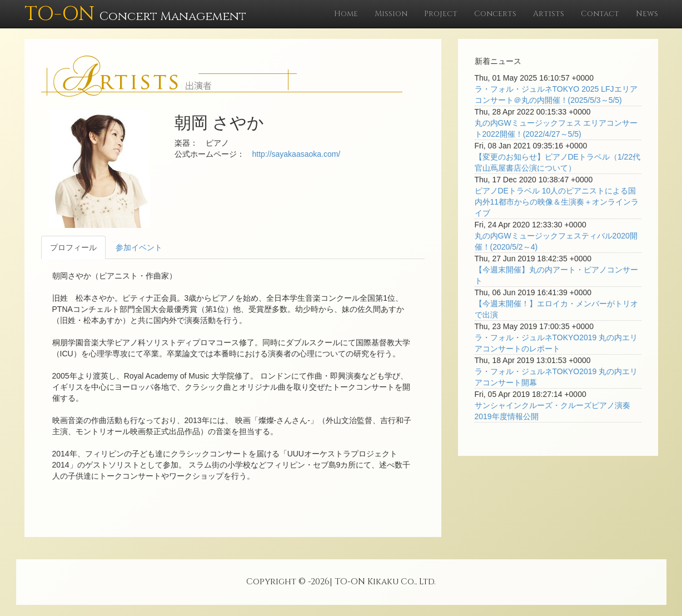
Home (346, 14)
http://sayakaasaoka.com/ (297, 154)
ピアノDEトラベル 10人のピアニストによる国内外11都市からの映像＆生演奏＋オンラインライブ (557, 202)
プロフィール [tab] (73, 247)
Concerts (495, 14)
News (647, 14)
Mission (391, 14)
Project (441, 14)
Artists (549, 14)
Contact (600, 14)
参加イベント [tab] (139, 247)
